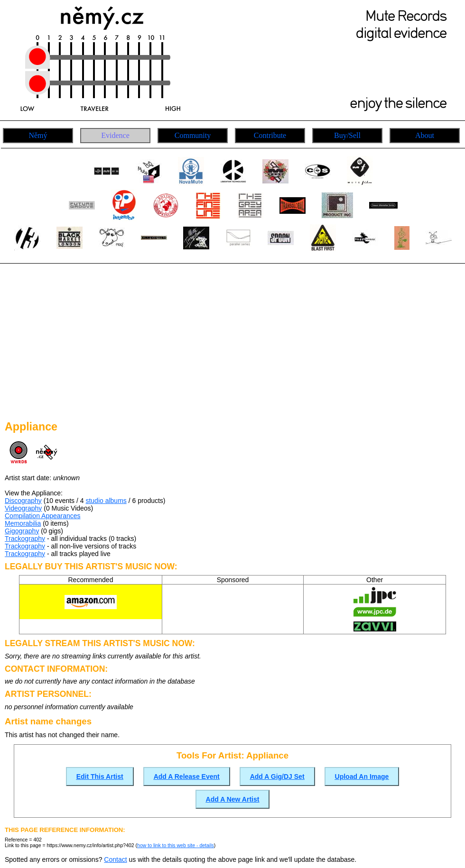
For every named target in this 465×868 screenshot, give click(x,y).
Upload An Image (362, 777)
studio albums (106, 501)
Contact (115, 859)
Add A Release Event (187, 777)
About (425, 135)
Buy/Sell (347, 135)
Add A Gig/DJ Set (277, 777)
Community (193, 135)
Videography (23, 508)
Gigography (22, 531)
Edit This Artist (100, 777)
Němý (38, 135)
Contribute (270, 135)
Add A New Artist (233, 799)
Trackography (25, 539)
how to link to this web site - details (176, 845)
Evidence (115, 135)
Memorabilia (23, 523)
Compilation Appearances (43, 516)
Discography (23, 501)
